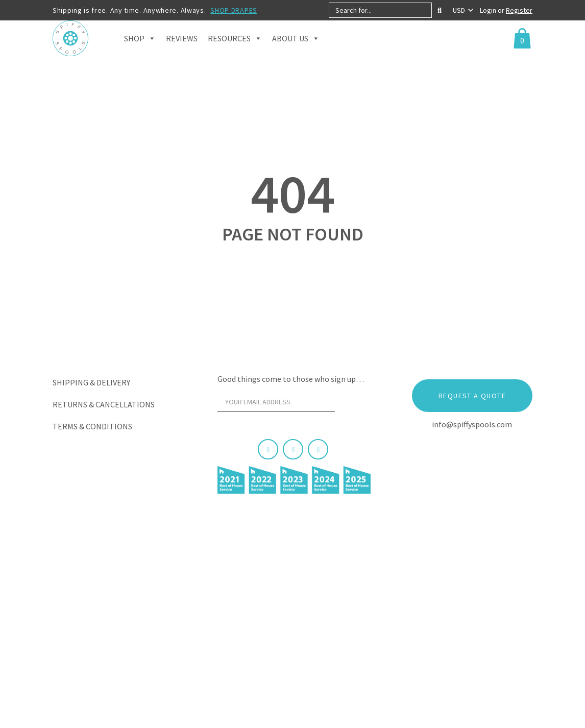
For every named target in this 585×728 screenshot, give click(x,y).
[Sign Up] (354, 404)
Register (519, 10)
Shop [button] (140, 51)
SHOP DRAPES (234, 10)
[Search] (440, 10)
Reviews (182, 51)
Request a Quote (472, 396)
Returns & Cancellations (104, 404)
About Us (296, 51)
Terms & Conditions (92, 426)
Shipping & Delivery (91, 382)
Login (489, 10)
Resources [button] (235, 51)
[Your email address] (276, 402)
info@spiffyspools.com (472, 424)
